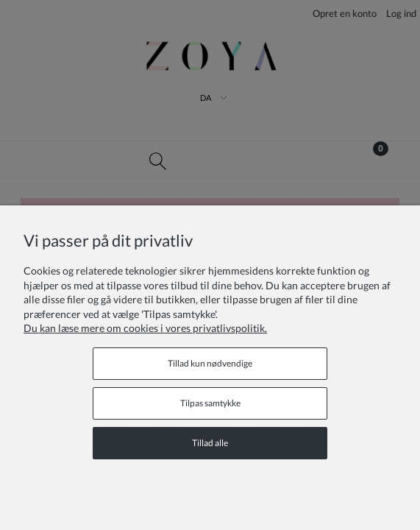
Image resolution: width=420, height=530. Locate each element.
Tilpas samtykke (210, 403)
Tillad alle (210, 443)
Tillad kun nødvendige (210, 363)
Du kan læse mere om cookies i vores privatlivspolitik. (145, 328)
